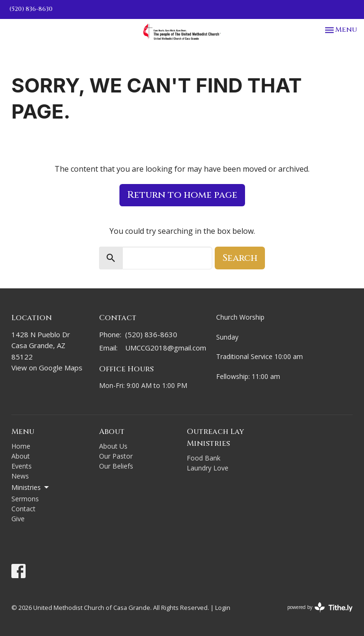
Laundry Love (208, 468)
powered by (320, 607)
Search (240, 258)
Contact (23, 509)
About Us (113, 446)
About (21, 456)
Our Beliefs (116, 466)
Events (22, 466)
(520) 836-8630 (31, 9)
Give (18, 519)
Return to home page (182, 195)
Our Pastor (116, 456)
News (20, 476)
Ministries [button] (31, 488)
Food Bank (204, 458)
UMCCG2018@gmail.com (166, 348)
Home (21, 446)
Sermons (25, 499)
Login (223, 608)
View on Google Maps (47, 368)
